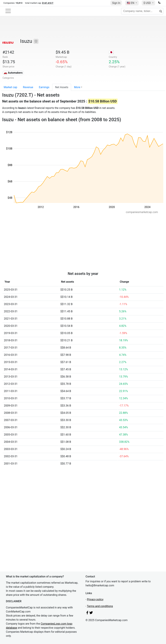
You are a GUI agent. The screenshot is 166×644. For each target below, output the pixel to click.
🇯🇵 (111, 52)
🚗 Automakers (13, 73)
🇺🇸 (131, 3)
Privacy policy (95, 599)
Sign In (116, 3)
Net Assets (62, 87)
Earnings (44, 87)
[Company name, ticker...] (142, 11)
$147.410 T (48, 3)
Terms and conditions (100, 606)
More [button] (77, 87)
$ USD (147, 3)
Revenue (28, 87)
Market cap (10, 87)
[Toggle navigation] (8, 11)
